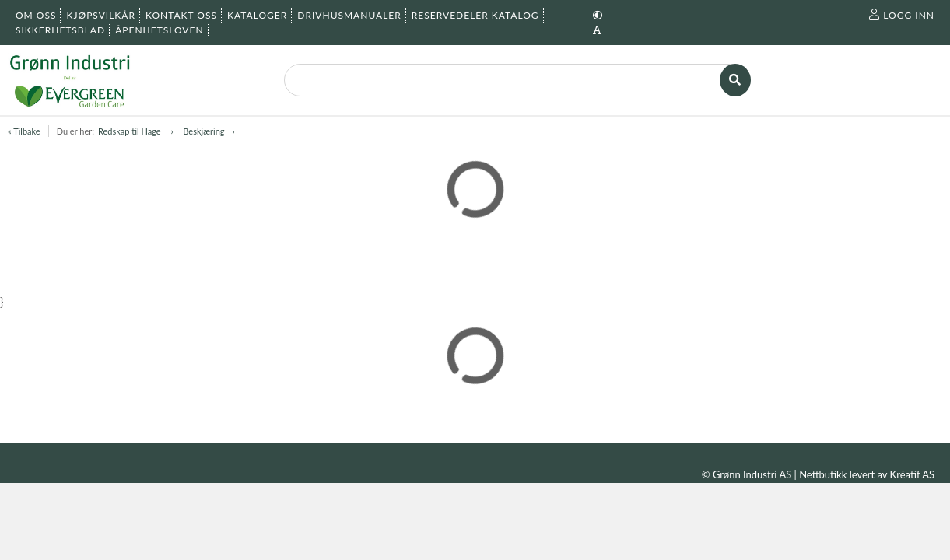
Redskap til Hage (130, 131)
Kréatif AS (912, 474)
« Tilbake (24, 131)
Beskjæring (203, 131)
